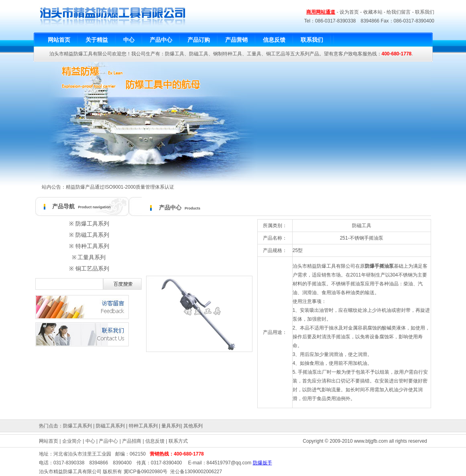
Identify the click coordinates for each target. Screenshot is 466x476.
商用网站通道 (321, 12)
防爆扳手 (263, 463)
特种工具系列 (92, 246)
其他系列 (193, 426)
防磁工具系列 (92, 235)
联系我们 (425, 12)
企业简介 (72, 441)
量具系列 (171, 426)
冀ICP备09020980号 (145, 472)
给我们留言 (399, 12)
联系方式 (178, 441)
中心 (90, 441)
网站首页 (49, 441)
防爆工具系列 (92, 224)
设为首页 (349, 12)
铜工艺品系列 (92, 269)
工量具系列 (92, 257)
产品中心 (108, 441)
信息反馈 (155, 441)
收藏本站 (373, 12)
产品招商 (132, 441)
